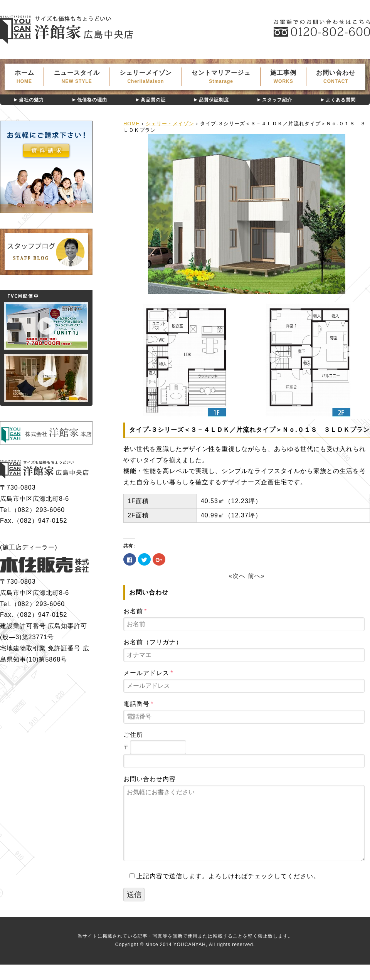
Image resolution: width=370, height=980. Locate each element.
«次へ (237, 576)
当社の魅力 (31, 100)
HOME (131, 124)
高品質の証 (153, 100)
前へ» (256, 576)
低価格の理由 (92, 100)
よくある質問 (341, 100)
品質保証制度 (214, 100)
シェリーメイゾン (145, 77)
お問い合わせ (336, 77)
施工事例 (283, 77)
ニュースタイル (77, 77)
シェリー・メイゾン (170, 124)
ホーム (24, 77)
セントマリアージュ (221, 77)
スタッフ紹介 (277, 100)
